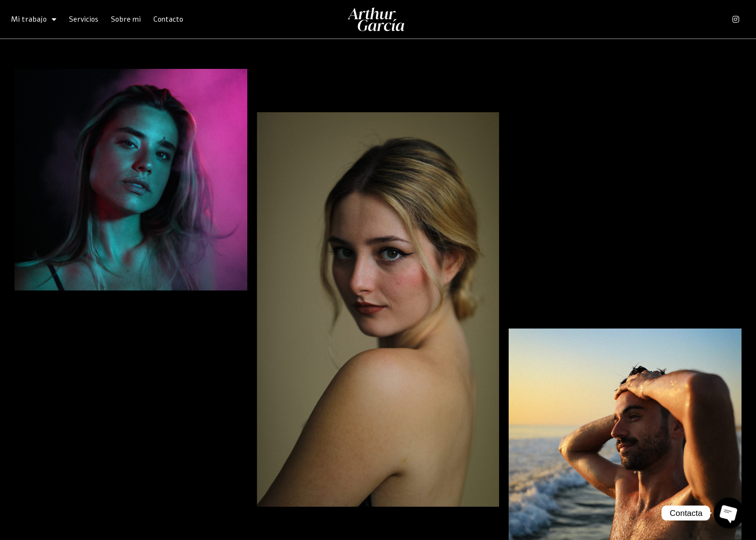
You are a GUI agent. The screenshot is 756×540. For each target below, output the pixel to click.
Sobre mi (126, 19)
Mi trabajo (34, 19)
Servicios (84, 19)
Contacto (168, 19)
